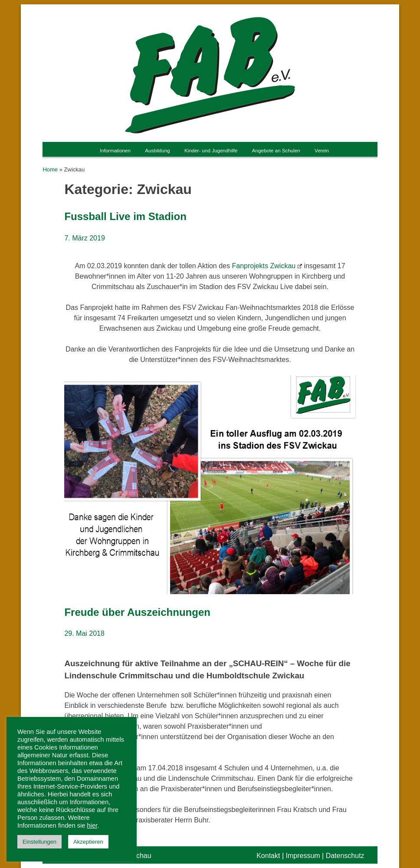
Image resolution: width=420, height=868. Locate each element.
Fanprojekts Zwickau (267, 266)
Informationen (115, 150)
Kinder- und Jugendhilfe (211, 150)
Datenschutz (345, 856)
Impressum (303, 856)
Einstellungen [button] (39, 842)
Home (50, 169)
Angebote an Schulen (276, 150)
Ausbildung (157, 150)
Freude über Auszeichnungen (137, 612)
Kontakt (268, 856)
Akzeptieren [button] (88, 842)
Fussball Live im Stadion (125, 216)
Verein (322, 150)
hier (92, 825)
